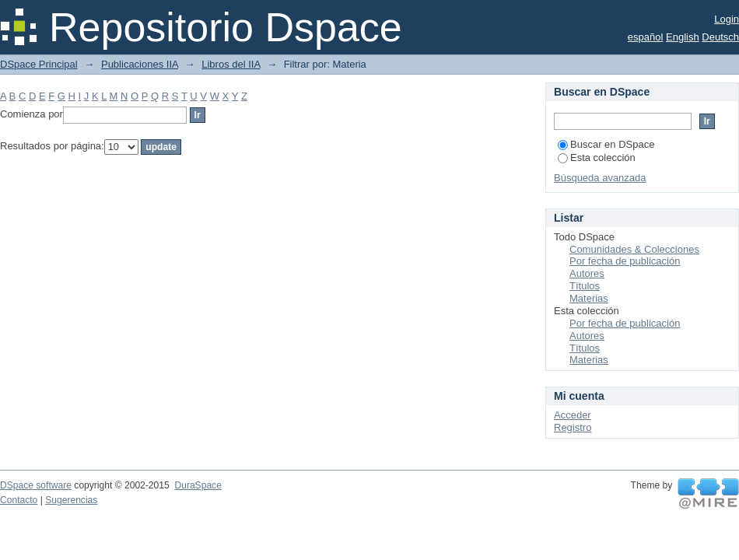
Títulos (585, 286)
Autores (587, 273)
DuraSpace (198, 485)
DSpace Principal (39, 64)
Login (727, 19)
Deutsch (720, 37)
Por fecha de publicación (625, 261)
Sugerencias (71, 500)
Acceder (573, 415)
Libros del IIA (231, 64)
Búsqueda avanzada (600, 178)
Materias (589, 298)
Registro (573, 427)
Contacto (19, 500)
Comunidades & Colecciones (634, 249)
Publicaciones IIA (140, 64)
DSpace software (36, 485)
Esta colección (597, 157)
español (646, 37)
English (683, 37)
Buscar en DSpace (606, 144)
